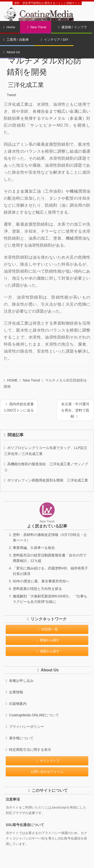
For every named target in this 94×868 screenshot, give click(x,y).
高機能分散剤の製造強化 (46, 467)
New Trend (37, 27)
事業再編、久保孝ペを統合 (34, 548)
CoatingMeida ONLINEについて (32, 715)
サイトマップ (47, 761)
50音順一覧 (47, 629)
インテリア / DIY (55, 40)
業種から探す (47, 640)
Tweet (11, 95)
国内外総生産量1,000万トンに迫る (19, 407)
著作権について (20, 738)
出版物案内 (16, 704)
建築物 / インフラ (73, 27)
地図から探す (47, 651)
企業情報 (14, 692)
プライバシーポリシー (25, 727)
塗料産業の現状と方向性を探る (37, 589)
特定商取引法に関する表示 (28, 750)
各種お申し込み (20, 681)
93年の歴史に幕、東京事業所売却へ (41, 581)
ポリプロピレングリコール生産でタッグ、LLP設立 (47, 451)
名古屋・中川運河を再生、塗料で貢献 (75, 410)
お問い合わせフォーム (47, 772)
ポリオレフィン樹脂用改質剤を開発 (46, 480)
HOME (11, 380)
